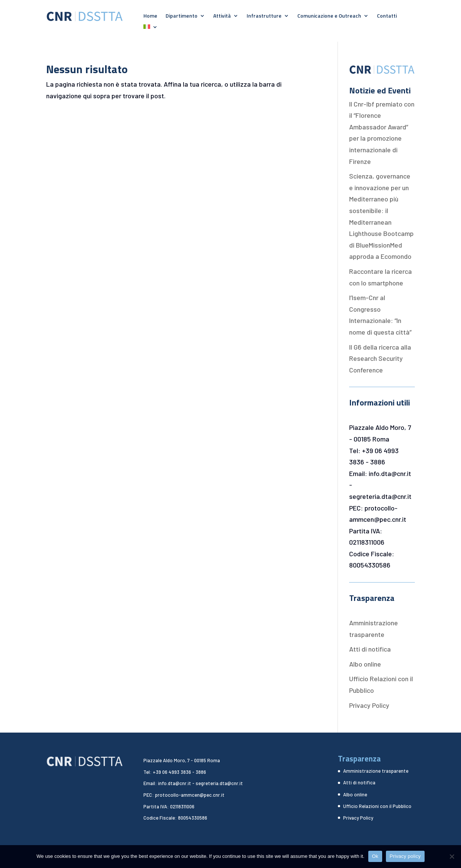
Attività (222, 16)
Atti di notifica (370, 649)
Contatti (387, 16)
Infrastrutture (264, 16)
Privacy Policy (369, 705)
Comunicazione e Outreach (329, 16)
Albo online (365, 664)
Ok (375, 856)
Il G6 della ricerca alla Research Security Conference (380, 358)
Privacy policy (405, 856)
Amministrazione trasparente (376, 771)
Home (150, 16)
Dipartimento (182, 16)
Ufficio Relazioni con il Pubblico (377, 806)
